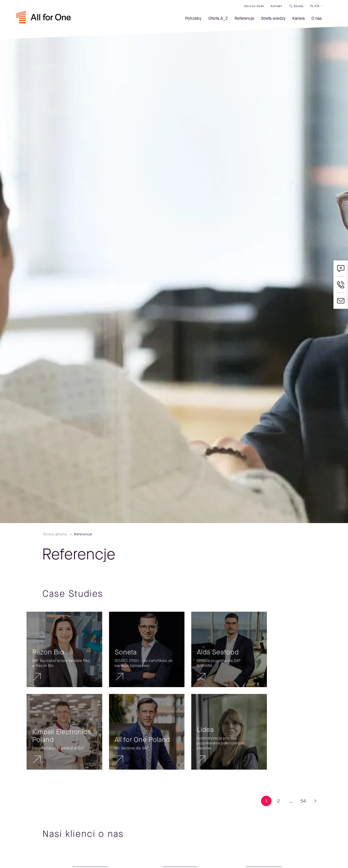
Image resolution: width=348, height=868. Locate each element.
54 (303, 801)
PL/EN (315, 6)
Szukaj (299, 6)
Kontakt (276, 6)
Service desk (254, 6)
